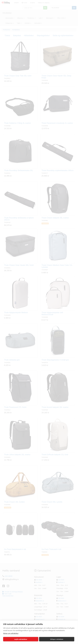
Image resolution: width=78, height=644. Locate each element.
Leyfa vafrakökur (21, 639)
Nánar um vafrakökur (11, 633)
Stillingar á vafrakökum (57, 639)
